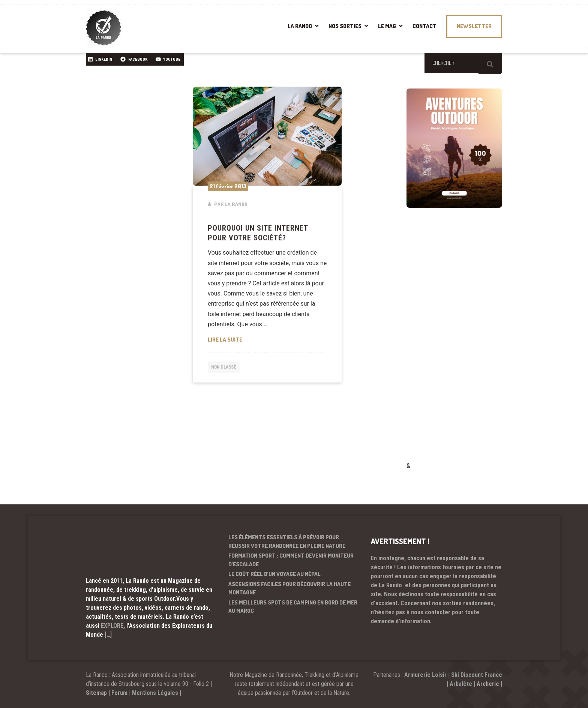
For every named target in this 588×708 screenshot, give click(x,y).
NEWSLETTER (474, 26)
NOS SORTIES (345, 26)
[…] (108, 635)
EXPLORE (112, 626)
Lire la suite (267, 339)
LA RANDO (300, 26)
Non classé (226, 368)
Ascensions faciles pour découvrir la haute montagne (289, 588)
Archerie (488, 684)
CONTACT (424, 26)
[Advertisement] (463, 345)
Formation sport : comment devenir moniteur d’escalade (291, 560)
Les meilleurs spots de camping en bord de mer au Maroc (293, 607)
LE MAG (387, 26)
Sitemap (96, 693)
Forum (119, 693)
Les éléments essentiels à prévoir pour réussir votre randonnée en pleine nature (287, 541)
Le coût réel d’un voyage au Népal (274, 574)
